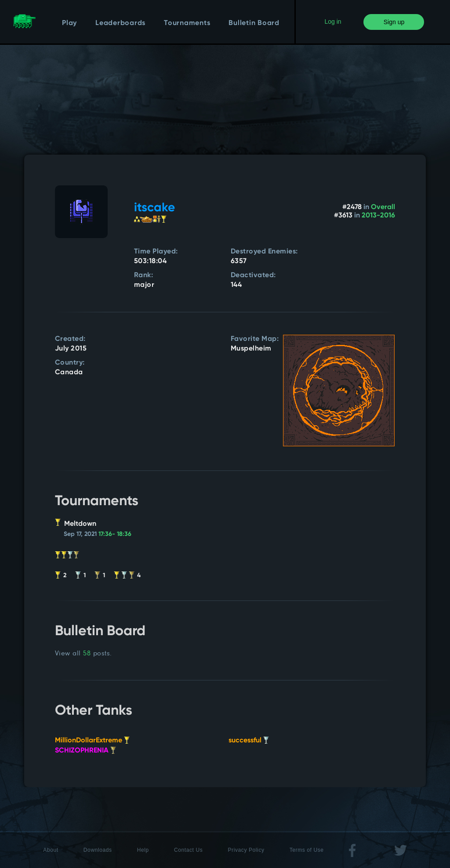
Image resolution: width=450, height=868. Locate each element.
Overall (383, 207)
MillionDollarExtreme (92, 741)
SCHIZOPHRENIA (85, 751)
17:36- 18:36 (115, 534)
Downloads (98, 850)
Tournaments (187, 23)
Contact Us (188, 850)
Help (143, 850)
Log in (333, 22)
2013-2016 (378, 216)
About (51, 850)
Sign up (394, 22)
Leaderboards (120, 23)
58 (87, 653)
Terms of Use (307, 850)
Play (69, 23)
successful (249, 741)
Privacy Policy (246, 850)
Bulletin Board (254, 23)
